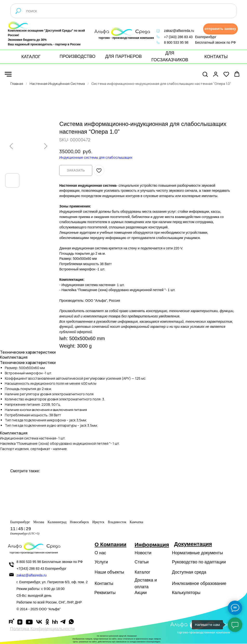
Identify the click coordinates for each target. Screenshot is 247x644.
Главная (17, 84)
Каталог (143, 572)
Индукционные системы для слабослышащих (96, 157)
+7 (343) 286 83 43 (178, 37)
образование (213, 583)
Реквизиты (105, 593)
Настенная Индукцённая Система (57, 84)
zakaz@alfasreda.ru (179, 31)
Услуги (101, 562)
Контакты (104, 583)
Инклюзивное (186, 583)
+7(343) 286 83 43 (30, 569)
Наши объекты (110, 572)
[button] (220, 29)
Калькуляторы (186, 593)
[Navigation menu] (8, 74)
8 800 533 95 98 (176, 42)
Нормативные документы (198, 553)
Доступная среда (189, 572)
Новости (143, 553)
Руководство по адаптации (199, 562)
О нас (100, 553)
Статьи (142, 562)
